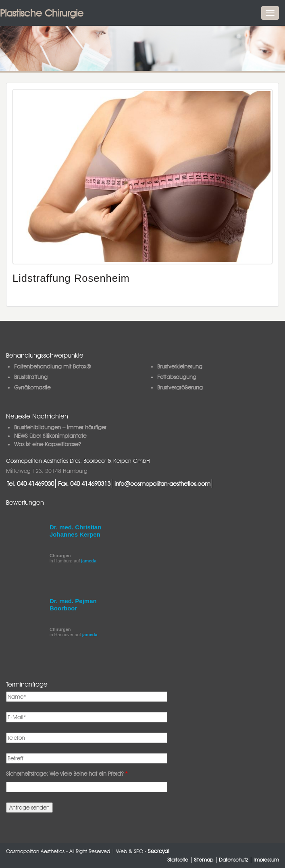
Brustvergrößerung (180, 387)
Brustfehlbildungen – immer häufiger (60, 427)
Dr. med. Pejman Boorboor (73, 605)
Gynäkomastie (32, 387)
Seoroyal (159, 851)
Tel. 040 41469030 (30, 484)
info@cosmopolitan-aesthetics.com (162, 484)
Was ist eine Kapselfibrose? (47, 444)
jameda (89, 561)
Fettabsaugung (177, 377)
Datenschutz (233, 860)
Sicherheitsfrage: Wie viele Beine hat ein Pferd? (67, 774)
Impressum (266, 860)
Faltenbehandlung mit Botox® (53, 366)
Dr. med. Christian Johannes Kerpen (75, 531)
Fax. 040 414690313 (84, 484)
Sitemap (204, 860)
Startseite (178, 860)
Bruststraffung (31, 377)
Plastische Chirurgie (42, 13)
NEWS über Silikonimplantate (50, 436)
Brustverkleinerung (180, 366)
